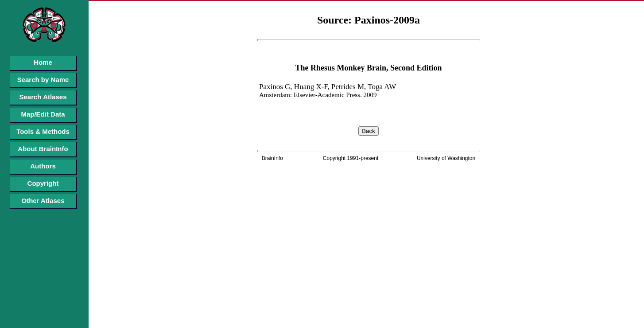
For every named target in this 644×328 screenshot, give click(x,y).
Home (43, 62)
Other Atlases (43, 201)
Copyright (43, 183)
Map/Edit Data (43, 114)
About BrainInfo (43, 149)
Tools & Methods (43, 131)
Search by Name (43, 80)
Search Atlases (43, 97)
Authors (43, 166)
